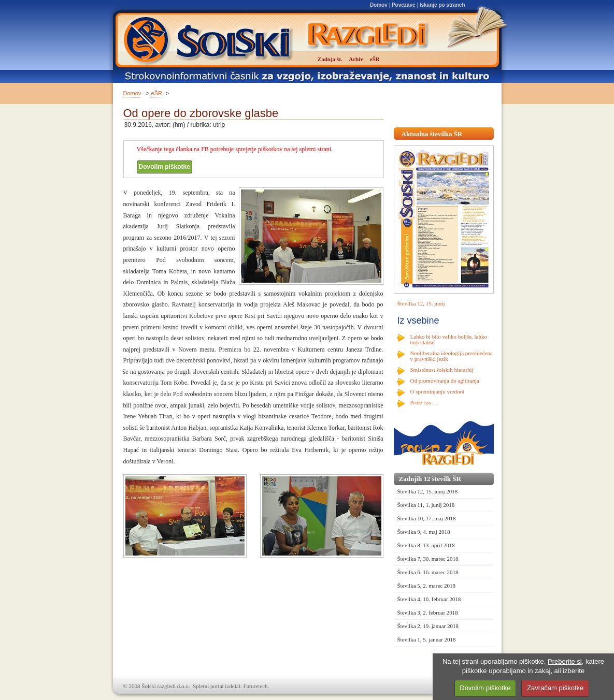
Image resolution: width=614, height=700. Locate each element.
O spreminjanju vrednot (437, 391)
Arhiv (356, 59)
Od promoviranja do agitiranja (445, 381)
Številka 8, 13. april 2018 (426, 545)
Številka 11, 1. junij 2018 (426, 505)
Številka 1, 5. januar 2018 (427, 639)
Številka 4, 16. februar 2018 (429, 599)
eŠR (157, 93)
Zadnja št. (330, 59)
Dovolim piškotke (165, 167)
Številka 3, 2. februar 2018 (428, 612)
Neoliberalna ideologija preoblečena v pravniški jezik (452, 356)
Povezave (404, 5)
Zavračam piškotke (555, 688)
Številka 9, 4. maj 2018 (424, 532)
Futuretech (256, 686)
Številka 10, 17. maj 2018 (427, 518)
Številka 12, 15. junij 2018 (428, 491)
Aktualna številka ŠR (432, 134)
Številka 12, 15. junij (421, 303)
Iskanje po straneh (442, 5)
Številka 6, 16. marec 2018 (428, 572)
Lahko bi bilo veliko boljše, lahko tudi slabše (449, 339)
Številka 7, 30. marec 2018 (428, 559)
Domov (379, 5)
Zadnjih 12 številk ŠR (430, 479)
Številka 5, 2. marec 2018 (426, 586)
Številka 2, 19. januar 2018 (428, 626)
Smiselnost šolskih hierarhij (442, 370)
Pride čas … (424, 402)
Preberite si (565, 661)
